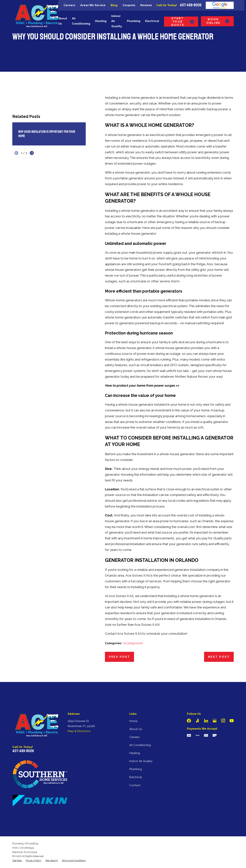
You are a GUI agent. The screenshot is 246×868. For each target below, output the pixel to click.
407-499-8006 (191, 5)
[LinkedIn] (206, 721)
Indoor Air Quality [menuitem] (117, 21)
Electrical (136, 777)
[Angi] (198, 721)
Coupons (129, 5)
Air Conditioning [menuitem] (81, 21)
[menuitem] (17, 861)
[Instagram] (223, 721)
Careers (69, 5)
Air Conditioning (140, 745)
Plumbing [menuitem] (134, 21)
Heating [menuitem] (101, 21)
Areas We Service (93, 5)
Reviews (146, 5)
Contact (135, 785)
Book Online (218, 21)
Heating (135, 753)
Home (133, 721)
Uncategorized (133, 643)
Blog (114, 5)
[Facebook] (189, 721)
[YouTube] (232, 721)
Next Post (219, 657)
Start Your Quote (183, 22)
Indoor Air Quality (141, 761)
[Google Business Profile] (215, 721)
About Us (136, 729)
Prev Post (119, 657)
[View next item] (32, 153)
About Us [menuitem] (63, 21)
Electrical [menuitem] (152, 21)
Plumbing (136, 769)
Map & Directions (79, 731)
